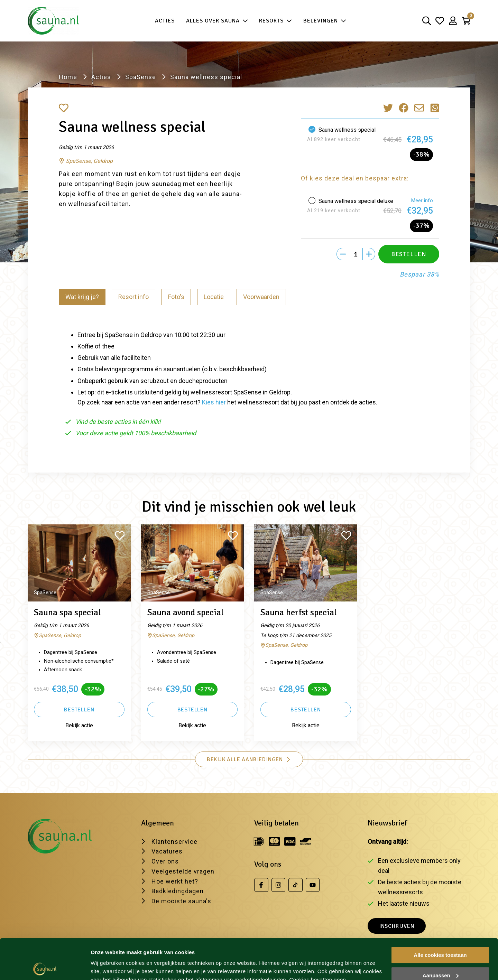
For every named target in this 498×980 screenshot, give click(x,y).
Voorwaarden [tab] (261, 297)
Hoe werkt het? (175, 881)
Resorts (275, 21)
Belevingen (325, 21)
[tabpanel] (249, 381)
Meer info (422, 201)
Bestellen (79, 710)
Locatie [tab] (214, 297)
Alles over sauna (217, 21)
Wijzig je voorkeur (113, 966)
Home (68, 77)
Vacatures (167, 851)
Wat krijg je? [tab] (82, 297)
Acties (165, 21)
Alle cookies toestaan (440, 914)
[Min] (343, 254)
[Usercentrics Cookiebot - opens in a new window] (45, 967)
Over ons (165, 861)
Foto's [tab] (176, 297)
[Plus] (369, 254)
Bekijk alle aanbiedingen (249, 759)
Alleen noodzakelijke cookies (440, 955)
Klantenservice (174, 842)
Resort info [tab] (133, 297)
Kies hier (214, 402)
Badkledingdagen (178, 891)
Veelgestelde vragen (183, 871)
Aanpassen (441, 935)
